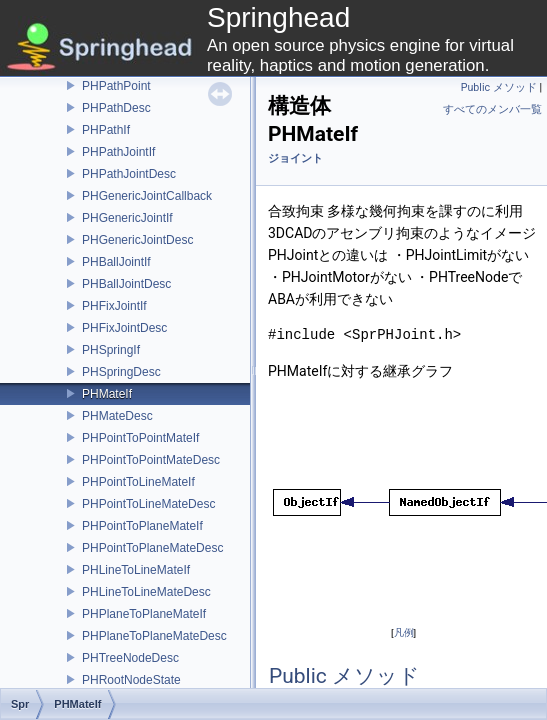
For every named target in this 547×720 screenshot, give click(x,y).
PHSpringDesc (121, 372)
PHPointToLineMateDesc (148, 504)
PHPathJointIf (118, 152)
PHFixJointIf (114, 306)
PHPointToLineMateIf (138, 482)
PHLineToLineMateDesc (146, 592)
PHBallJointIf (116, 262)
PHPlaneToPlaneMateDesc (154, 636)
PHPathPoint (116, 86)
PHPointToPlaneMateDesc (152, 548)
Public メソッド (499, 87)
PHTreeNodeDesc (130, 658)
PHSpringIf (111, 350)
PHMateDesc (117, 416)
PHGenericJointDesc (137, 240)
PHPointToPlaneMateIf (142, 526)
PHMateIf (107, 394)
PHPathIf (106, 130)
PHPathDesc (116, 108)
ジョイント (295, 158)
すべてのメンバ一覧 (492, 109)
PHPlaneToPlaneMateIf (144, 614)
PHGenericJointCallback (147, 196)
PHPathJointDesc (129, 174)
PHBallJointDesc (126, 284)
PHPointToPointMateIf (140, 438)
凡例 (404, 632)
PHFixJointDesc (124, 328)
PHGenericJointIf (127, 218)
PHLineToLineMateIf (136, 570)
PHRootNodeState (131, 680)
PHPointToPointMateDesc (151, 460)
